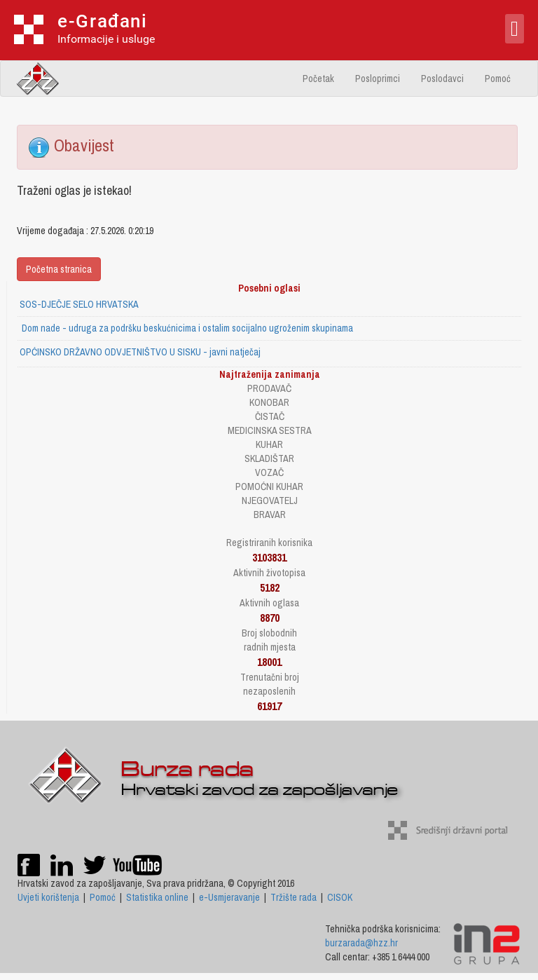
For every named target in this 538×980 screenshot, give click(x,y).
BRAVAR (270, 515)
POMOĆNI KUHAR (269, 486)
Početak (318, 79)
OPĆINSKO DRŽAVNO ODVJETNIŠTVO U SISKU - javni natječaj (140, 352)
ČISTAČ (270, 416)
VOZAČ (269, 472)
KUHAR (269, 444)
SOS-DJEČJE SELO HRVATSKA (79, 304)
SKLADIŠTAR (269, 458)
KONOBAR (269, 402)
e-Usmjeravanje (229, 897)
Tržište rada (294, 897)
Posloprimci (378, 79)
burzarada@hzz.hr (361, 943)
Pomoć (498, 79)
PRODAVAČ (269, 388)
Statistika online (157, 897)
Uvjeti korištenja (48, 897)
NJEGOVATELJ (270, 501)
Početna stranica (59, 269)
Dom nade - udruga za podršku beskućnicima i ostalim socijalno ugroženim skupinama (186, 328)
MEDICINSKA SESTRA (270, 430)
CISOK (340, 897)
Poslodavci (442, 79)
